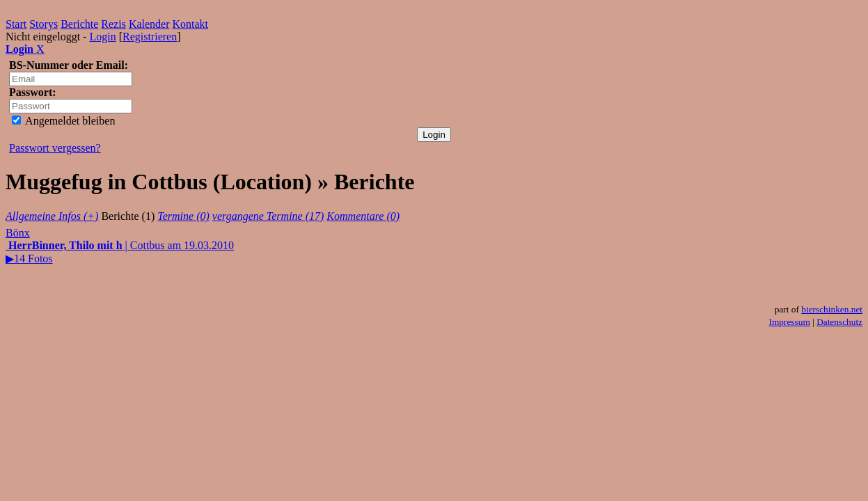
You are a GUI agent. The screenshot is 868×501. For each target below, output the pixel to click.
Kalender (149, 24)
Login (102, 37)
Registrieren (150, 37)
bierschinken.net (832, 309)
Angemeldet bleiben (63, 121)
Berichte (79, 24)
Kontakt (191, 24)
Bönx (18, 233)
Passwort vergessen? (55, 148)
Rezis (113, 24)
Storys (44, 24)
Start (16, 24)
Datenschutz (839, 322)
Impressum (790, 322)
